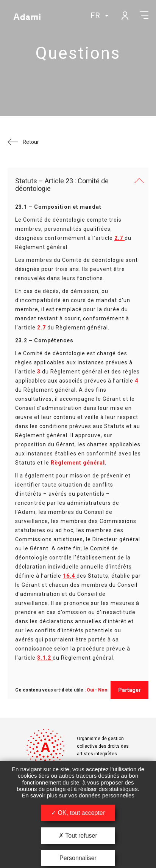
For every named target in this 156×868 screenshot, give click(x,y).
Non (103, 690)
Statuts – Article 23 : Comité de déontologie (62, 185)
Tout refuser (78, 836)
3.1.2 (45, 658)
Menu (144, 15)
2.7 (119, 238)
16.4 (70, 576)
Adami (27, 16)
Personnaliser (78, 858)
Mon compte (125, 15)
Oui (90, 690)
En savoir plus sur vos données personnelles (78, 795)
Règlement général (78, 463)
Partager (129, 690)
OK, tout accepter (78, 813)
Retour (31, 142)
